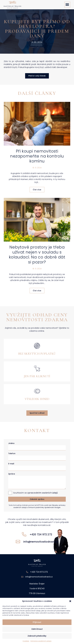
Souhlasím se (36, 493)
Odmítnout (37, 629)
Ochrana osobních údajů (41, 641)
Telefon (12, 453)
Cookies (26, 641)
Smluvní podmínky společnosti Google (44, 507)
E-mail (11, 464)
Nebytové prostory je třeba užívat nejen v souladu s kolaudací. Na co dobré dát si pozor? (37, 255)
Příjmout (37, 622)
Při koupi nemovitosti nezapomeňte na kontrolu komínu (37, 156)
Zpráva (12, 474)
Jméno (11, 443)
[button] (70, 601)
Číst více (37, 190)
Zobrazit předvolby (37, 636)
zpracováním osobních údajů (43, 493)
